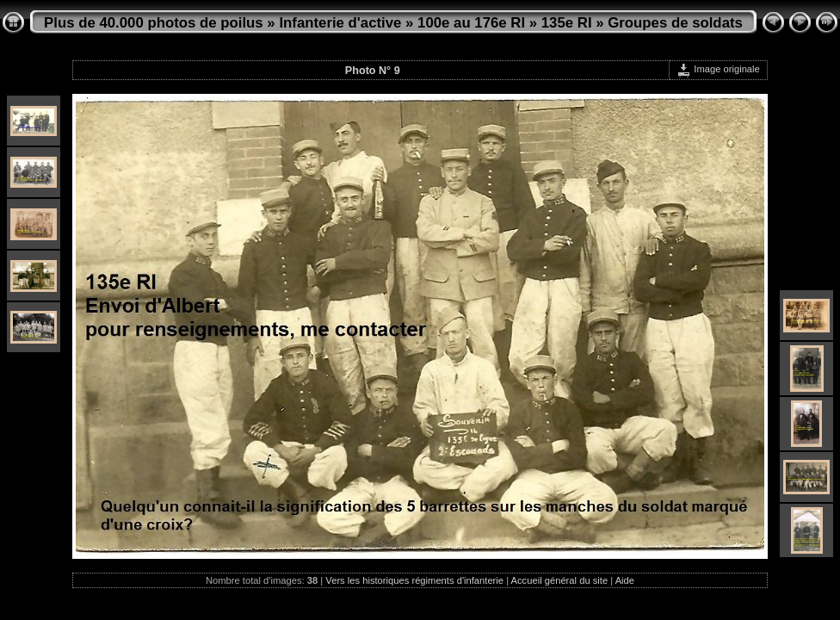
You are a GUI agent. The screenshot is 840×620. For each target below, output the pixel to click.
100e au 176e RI (471, 23)
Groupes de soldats (675, 23)
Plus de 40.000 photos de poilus (154, 23)
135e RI (567, 23)
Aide (625, 580)
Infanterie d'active (340, 23)
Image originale (718, 69)
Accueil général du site (560, 580)
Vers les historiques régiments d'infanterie (414, 580)
